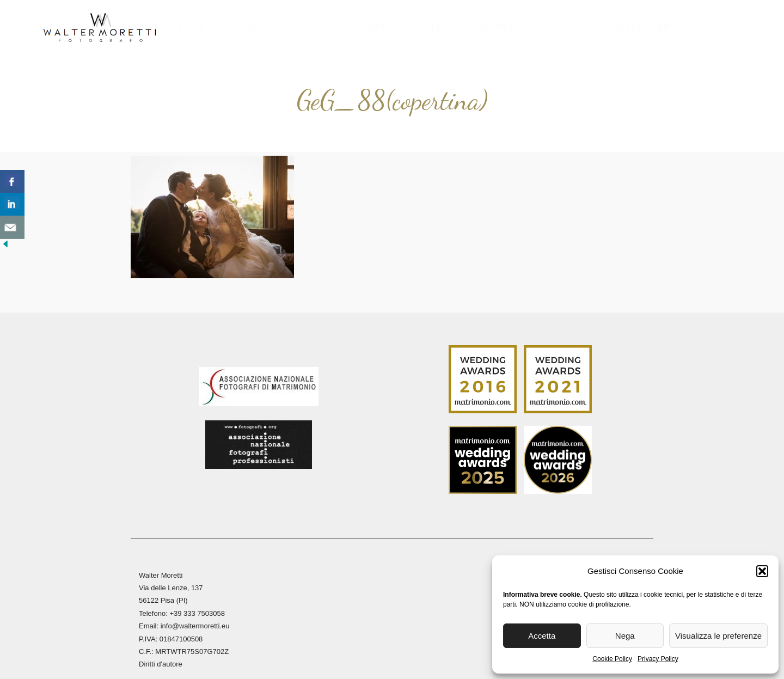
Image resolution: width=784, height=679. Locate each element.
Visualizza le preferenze (718, 636)
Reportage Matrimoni (333, 27)
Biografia (242, 27)
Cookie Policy (612, 659)
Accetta (542, 636)
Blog (575, 27)
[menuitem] (666, 30)
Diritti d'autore (161, 655)
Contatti (623, 27)
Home (192, 27)
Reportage (426, 27)
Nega (625, 636)
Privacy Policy (658, 659)
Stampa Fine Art (512, 27)
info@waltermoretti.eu (195, 617)
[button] (762, 571)
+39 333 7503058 (197, 604)
